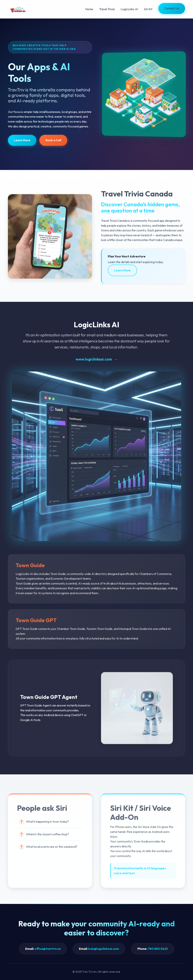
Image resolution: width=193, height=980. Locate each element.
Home (89, 9)
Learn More (22, 140)
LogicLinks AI (129, 9)
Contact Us (172, 8)
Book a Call (53, 140)
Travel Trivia (107, 9)
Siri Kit (148, 9)
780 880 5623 (158, 949)
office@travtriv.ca (47, 949)
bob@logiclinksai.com (104, 949)
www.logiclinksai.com (94, 361)
